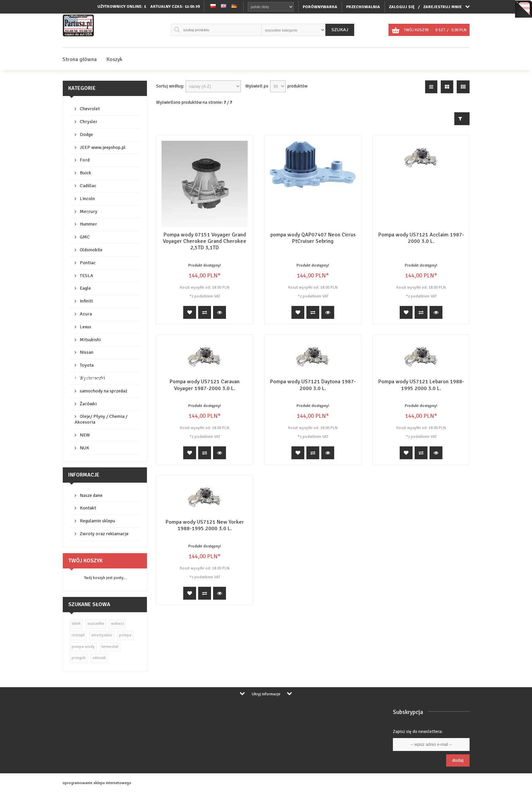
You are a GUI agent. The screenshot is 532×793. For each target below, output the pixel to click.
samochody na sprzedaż (103, 391)
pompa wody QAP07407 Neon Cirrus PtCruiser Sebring (313, 238)
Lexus (85, 327)
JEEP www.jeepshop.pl (103, 147)
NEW (85, 435)
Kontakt (88, 508)
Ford (85, 160)
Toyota (87, 365)
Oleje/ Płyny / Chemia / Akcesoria (101, 419)
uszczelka (96, 624)
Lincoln (87, 199)
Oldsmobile (91, 250)
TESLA (87, 276)
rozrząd (78, 635)
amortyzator (102, 635)
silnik (76, 624)
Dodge (86, 134)
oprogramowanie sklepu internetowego (97, 783)
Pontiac (88, 263)
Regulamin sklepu (97, 521)
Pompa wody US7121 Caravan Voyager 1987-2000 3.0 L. (205, 385)
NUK (84, 448)
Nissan (87, 352)
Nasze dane (91, 495)
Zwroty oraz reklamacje (104, 534)
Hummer (88, 224)
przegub (79, 658)
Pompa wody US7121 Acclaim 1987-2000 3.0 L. (421, 238)
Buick (85, 173)
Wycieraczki (92, 378)
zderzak (99, 658)
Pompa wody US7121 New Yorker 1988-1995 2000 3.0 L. (205, 525)
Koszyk (115, 59)
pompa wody (83, 647)
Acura (86, 314)
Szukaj (340, 30)
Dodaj (458, 760)
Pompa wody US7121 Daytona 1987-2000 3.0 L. (313, 385)
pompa (125, 635)
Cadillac (88, 186)
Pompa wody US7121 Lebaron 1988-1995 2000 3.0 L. (421, 385)
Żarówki (88, 404)
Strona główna (80, 59)
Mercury (89, 211)
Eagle (85, 288)
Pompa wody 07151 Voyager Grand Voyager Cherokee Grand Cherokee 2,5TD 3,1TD (205, 241)
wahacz (117, 624)
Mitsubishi (90, 340)
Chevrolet (90, 109)
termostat (110, 647)
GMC (85, 237)
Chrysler (89, 122)
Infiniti (86, 301)
